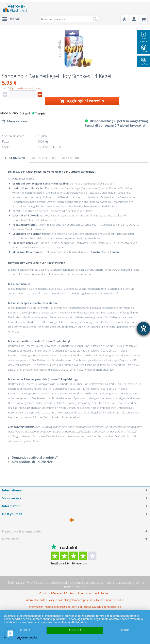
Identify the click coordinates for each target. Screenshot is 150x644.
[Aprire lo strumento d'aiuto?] (143, 329)
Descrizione (15, 158)
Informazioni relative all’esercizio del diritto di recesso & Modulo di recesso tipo (75, 607)
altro (125, 630)
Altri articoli (44, 158)
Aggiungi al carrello (82, 101)
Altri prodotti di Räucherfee (30, 462)
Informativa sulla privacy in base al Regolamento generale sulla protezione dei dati (74, 600)
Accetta (75, 630)
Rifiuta (25, 630)
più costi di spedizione (26, 88)
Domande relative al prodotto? (33, 458)
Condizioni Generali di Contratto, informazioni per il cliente (74, 593)
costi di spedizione (49, 582)
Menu (11, 19)
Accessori (71, 158)
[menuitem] (10, 19)
